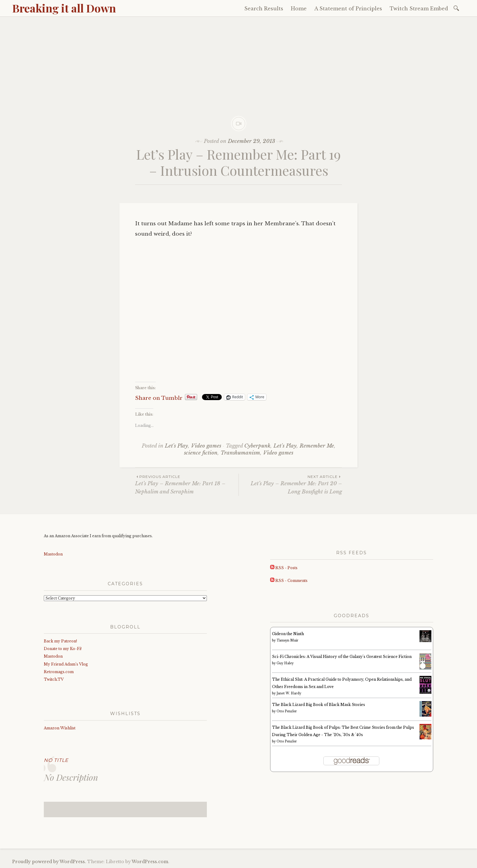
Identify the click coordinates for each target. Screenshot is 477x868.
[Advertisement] (238, 62)
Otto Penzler (287, 711)
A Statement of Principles (348, 9)
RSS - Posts (284, 568)
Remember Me (317, 446)
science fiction (201, 453)
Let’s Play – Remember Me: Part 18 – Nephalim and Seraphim (187, 484)
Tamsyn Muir (287, 640)
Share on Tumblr (159, 397)
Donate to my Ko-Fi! (63, 649)
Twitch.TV (54, 679)
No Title (56, 760)
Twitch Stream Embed (419, 9)
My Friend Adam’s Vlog (66, 664)
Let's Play (176, 446)
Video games (206, 446)
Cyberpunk (257, 446)
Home (299, 9)
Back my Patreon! (60, 641)
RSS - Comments (289, 581)
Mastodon (53, 554)
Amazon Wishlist (60, 728)
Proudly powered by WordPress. (49, 862)
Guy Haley (285, 663)
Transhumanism (240, 453)
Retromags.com (59, 672)
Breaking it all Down (64, 8)
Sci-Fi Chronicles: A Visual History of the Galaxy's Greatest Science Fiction (342, 657)
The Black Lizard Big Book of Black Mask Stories (319, 705)
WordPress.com (150, 862)
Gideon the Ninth (288, 634)
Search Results (264, 9)
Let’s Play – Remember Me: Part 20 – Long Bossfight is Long (290, 484)
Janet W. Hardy (289, 693)
